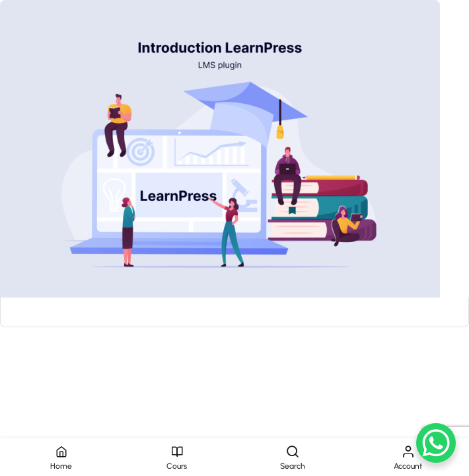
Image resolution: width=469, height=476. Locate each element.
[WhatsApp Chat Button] (436, 443)
